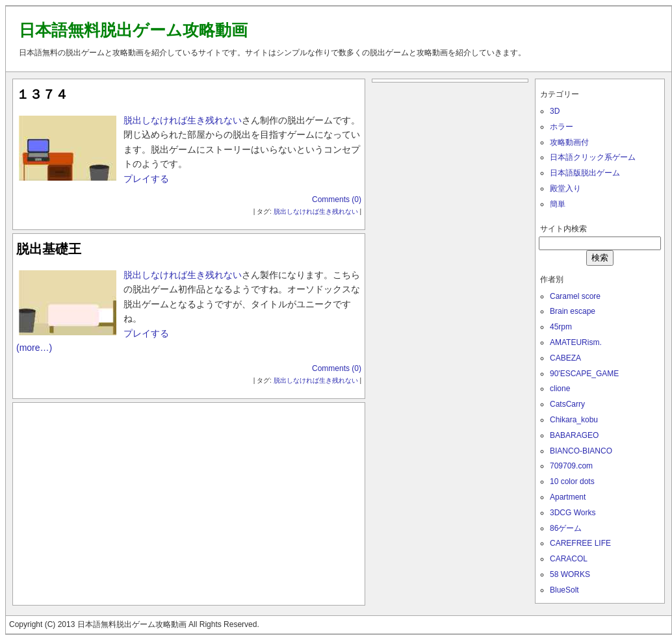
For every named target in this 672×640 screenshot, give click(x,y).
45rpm (561, 327)
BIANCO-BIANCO (581, 451)
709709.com (571, 466)
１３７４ (42, 94)
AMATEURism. (576, 342)
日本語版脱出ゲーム (585, 173)
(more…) (34, 348)
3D (555, 111)
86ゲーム (566, 528)
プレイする (146, 179)
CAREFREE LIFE (580, 543)
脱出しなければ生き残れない (183, 120)
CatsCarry (567, 404)
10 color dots (572, 481)
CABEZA (565, 358)
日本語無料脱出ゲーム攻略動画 (133, 30)
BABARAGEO (574, 435)
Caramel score (575, 296)
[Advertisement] (189, 501)
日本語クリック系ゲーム (593, 157)
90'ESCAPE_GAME (584, 374)
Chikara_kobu (574, 420)
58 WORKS (570, 574)
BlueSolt (564, 590)
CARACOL (569, 559)
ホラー (562, 127)
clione (560, 389)
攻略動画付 (569, 142)
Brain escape (573, 311)
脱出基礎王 (49, 249)
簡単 (558, 204)
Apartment (568, 497)
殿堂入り (565, 188)
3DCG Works (573, 513)
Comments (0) (337, 199)
